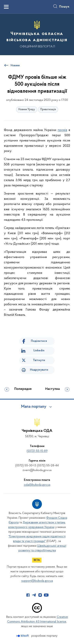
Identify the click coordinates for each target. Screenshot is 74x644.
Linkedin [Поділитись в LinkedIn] (39, 351)
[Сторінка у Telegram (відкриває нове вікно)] (34, 595)
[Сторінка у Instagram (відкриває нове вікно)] (40, 595)
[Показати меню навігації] (6, 7)
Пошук (64, 7)
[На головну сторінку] (37, 34)
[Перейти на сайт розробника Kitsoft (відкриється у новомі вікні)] (23, 636)
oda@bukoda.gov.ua (37, 485)
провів (62, 130)
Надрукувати (39, 370)
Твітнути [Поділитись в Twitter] (39, 360)
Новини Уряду (27, 110)
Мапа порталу (34, 407)
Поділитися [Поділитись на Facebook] (39, 341)
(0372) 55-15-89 (37, 451)
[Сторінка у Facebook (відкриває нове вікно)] (28, 595)
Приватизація (48, 110)
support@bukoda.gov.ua (37, 581)
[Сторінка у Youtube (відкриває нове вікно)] (46, 595)
